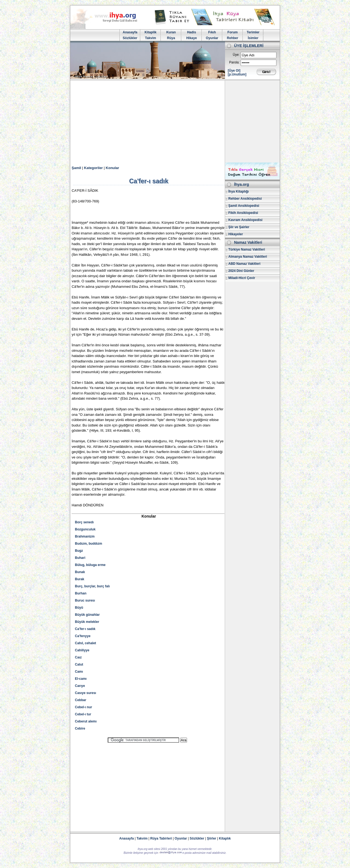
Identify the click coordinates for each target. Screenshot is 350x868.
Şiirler (212, 838)
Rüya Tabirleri (161, 838)
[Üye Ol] (234, 71)
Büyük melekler (87, 622)
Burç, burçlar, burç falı (92, 586)
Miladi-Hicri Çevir (242, 278)
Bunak (80, 572)
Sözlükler (130, 38)
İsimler (253, 38)
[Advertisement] (175, 121)
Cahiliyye (82, 650)
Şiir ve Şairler (239, 227)
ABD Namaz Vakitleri (244, 264)
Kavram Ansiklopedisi (245, 220)
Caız (78, 657)
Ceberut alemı (86, 721)
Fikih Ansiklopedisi (243, 213)
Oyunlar (212, 38)
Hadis (192, 32)
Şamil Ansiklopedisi (244, 206)
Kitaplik (151, 32)
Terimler (253, 32)
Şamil (76, 168)
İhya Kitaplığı (239, 191)
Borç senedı (84, 522)
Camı (79, 672)
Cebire (80, 728)
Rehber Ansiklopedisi (245, 199)
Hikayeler (236, 234)
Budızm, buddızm (88, 544)
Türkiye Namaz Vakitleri (247, 249)
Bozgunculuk (85, 529)
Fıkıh (212, 32)
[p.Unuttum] (237, 74)
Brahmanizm (85, 536)
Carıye (80, 686)
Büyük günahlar (87, 615)
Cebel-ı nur (84, 707)
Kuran (171, 32)
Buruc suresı (85, 600)
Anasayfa (130, 32)
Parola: (234, 62)
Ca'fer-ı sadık (85, 629)
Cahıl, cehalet (85, 643)
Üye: (236, 55)
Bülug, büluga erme (90, 565)
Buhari (80, 558)
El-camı (81, 679)
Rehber (233, 38)
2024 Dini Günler (241, 271)
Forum (233, 32)
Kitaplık (225, 838)
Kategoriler (93, 168)
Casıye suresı (85, 693)
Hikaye (192, 38)
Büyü (79, 608)
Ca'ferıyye (83, 636)
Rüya (171, 38)
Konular (113, 168)
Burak (80, 579)
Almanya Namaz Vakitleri (248, 257)
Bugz (79, 551)
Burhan (81, 593)
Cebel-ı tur (83, 714)
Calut (79, 664)
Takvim (150, 38)
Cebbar (81, 700)
